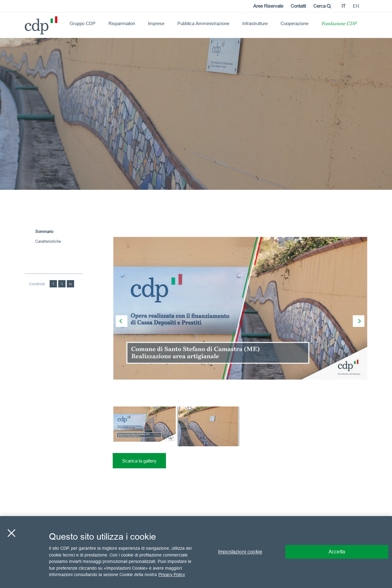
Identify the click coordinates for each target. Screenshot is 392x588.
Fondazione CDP (339, 24)
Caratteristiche (48, 241)
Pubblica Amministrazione (203, 23)
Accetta (337, 552)
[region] (196, 552)
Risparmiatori (122, 23)
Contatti (298, 6)
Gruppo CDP (83, 23)
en (356, 6)
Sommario (44, 231)
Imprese (156, 23)
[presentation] (122, 321)
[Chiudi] (11, 533)
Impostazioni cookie (240, 552)
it (343, 6)
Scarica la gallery (139, 461)
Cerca (322, 6)
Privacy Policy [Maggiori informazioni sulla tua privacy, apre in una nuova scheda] (172, 575)
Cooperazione (294, 23)
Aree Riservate (268, 6)
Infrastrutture (255, 23)
